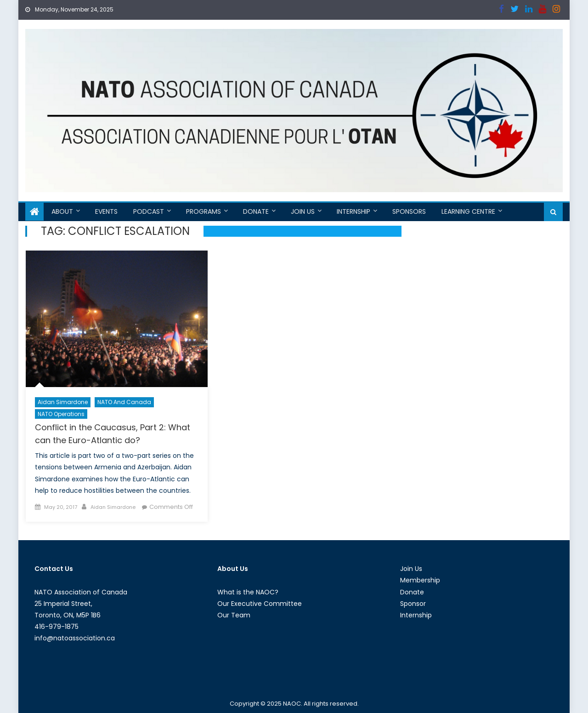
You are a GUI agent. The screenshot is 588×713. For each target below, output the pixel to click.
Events (106, 211)
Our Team (234, 615)
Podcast (149, 211)
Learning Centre (468, 211)
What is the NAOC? (248, 592)
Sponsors (409, 211)
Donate (256, 211)
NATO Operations (61, 414)
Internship (353, 211)
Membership (420, 580)
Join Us (303, 211)
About (62, 211)
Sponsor (413, 604)
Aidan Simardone (63, 402)
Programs (204, 211)
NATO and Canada (124, 402)
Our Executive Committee (260, 604)
